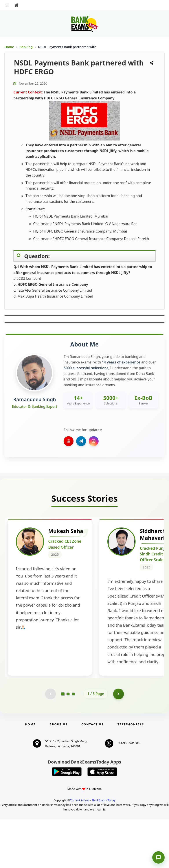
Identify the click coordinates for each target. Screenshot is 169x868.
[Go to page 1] (63, 743)
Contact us (92, 773)
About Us (59, 773)
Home (9, 47)
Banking (26, 47)
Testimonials (131, 773)
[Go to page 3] (73, 743)
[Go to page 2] (68, 743)
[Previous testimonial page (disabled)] (50, 743)
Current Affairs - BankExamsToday (93, 849)
